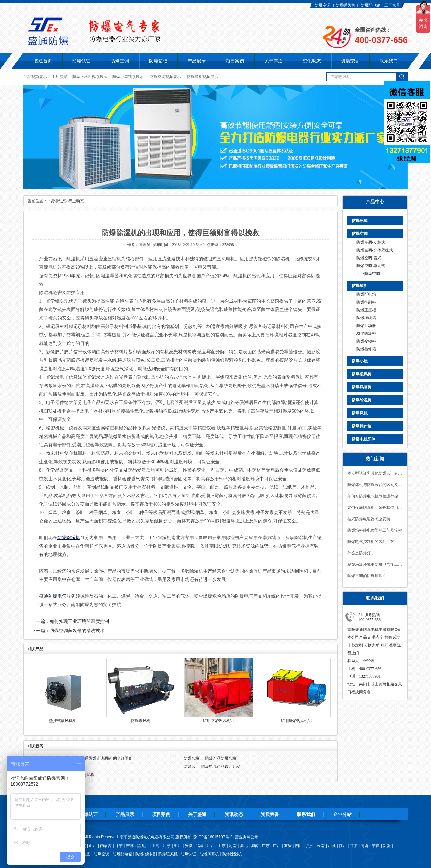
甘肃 (354, 846)
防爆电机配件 (364, 439)
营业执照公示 (246, 837)
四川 (299, 846)
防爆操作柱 (362, 426)
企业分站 (342, 814)
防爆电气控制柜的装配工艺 (371, 542)
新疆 (387, 846)
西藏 (332, 846)
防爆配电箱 (370, 5)
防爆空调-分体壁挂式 (375, 250)
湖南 (255, 846)
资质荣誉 (270, 814)
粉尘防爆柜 (366, 333)
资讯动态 (58, 201)
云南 (321, 846)
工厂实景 (392, 5)
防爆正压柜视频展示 (90, 77)
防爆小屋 (360, 361)
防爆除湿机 (362, 400)
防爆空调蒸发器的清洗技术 (77, 631)
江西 (211, 846)
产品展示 (125, 814)
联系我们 (306, 814)
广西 (277, 846)
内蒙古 (106, 846)
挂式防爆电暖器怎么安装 (369, 519)
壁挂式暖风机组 (63, 721)
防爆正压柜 (366, 310)
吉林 (130, 846)
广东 (266, 846)
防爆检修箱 (366, 349)
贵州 (310, 846)
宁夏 (376, 846)
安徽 (189, 846)
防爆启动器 (366, 326)
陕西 (343, 846)
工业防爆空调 (368, 274)
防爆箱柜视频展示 (202, 77)
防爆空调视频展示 (165, 77)
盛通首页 (43, 61)
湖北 (244, 846)
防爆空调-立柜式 (371, 242)
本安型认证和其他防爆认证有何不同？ (375, 473)
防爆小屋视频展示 (128, 77)
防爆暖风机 (345, 5)
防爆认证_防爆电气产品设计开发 (212, 766)
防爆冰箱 (360, 221)
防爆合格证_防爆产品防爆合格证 (212, 758)
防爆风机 (360, 413)
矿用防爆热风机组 (218, 721)
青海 (365, 846)
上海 (156, 846)
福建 (200, 846)
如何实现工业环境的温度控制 (79, 622)
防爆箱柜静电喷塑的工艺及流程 (375, 530)
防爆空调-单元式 (371, 266)
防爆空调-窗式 (369, 258)
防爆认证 (81, 61)
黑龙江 (143, 846)
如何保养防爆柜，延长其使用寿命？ (375, 508)
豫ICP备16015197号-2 (213, 837)
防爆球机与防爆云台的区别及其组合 (375, 485)
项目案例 (161, 814)
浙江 (178, 846)
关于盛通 (197, 814)
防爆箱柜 (360, 286)
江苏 (167, 846)
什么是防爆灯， (361, 553)
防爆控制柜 (366, 302)
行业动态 (76, 201)
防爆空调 (323, 5)
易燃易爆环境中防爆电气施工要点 (375, 564)
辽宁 (119, 846)
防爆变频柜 (366, 341)
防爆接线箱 (366, 318)
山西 (93, 846)
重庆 (288, 846)
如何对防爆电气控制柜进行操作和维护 (375, 496)
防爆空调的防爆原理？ (367, 576)
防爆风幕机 (362, 387)
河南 (233, 846)
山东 (222, 846)
